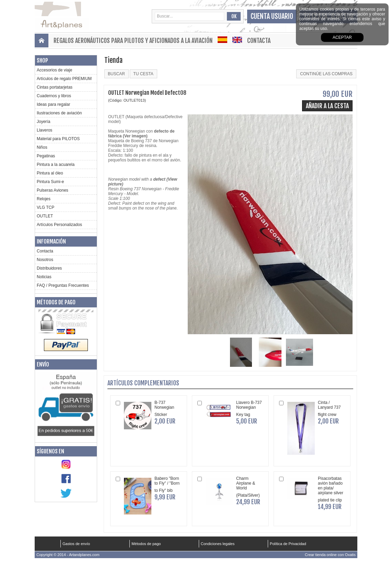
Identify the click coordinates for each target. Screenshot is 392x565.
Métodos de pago (56, 302)
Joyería (43, 122)
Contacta (259, 41)
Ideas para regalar (53, 104)
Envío (43, 364)
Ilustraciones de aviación (59, 113)
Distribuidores (49, 268)
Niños (42, 147)
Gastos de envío (76, 544)
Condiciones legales (218, 544)
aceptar (342, 37)
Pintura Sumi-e (50, 182)
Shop (42, 60)
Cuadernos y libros (54, 96)
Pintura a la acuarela (56, 165)
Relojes (44, 199)
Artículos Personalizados (59, 225)
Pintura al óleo (50, 173)
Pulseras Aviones (53, 190)
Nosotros (45, 260)
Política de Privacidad (288, 544)
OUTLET (45, 216)
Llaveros (44, 130)
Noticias (44, 277)
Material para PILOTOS (58, 139)
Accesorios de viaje (54, 70)
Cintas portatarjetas (55, 87)
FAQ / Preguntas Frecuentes (63, 285)
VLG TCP (45, 207)
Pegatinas (46, 156)
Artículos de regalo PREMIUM (64, 79)
